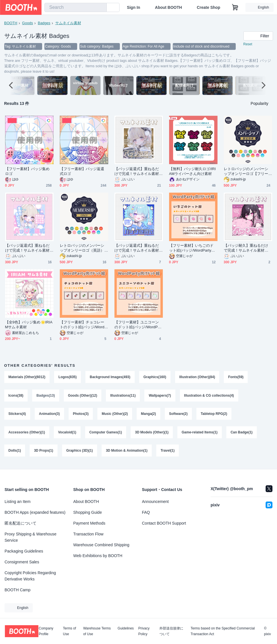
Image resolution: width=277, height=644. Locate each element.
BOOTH (11, 23)
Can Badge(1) (242, 434)
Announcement (155, 502)
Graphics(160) (155, 377)
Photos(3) (81, 415)
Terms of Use (69, 631)
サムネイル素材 (68, 23)
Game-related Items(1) (200, 434)
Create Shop (208, 7)
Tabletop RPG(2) (214, 415)
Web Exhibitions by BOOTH (98, 556)
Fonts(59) (236, 377)
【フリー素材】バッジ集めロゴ (27, 172)
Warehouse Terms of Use (97, 631)
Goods (28, 23)
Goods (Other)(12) (83, 396)
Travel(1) (168, 453)
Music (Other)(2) (115, 415)
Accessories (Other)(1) (27, 434)
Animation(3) (49, 415)
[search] (101, 8)
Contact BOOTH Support (164, 523)
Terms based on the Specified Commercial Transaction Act (222, 631)
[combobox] (76, 7)
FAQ (146, 512)
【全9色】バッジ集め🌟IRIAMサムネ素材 (29, 325)
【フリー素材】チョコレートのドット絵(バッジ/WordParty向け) (83, 325)
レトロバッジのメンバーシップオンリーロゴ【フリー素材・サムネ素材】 (246, 172)
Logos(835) (68, 377)
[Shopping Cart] (235, 7)
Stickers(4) (17, 415)
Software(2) (178, 415)
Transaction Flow (88, 534)
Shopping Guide (87, 512)
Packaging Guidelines (24, 551)
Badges (44, 23)
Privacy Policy (144, 631)
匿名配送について (20, 523)
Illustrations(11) (123, 396)
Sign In (134, 7)
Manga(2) (149, 415)
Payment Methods (89, 523)
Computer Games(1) (106, 434)
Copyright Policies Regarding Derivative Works (30, 576)
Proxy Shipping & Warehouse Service (30, 537)
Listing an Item (18, 502)
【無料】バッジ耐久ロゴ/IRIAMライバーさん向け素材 (192, 172)
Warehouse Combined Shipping (101, 545)
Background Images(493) (110, 377)
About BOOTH (168, 7)
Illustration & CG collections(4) (209, 396)
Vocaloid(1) (67, 434)
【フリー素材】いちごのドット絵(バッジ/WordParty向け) (192, 248)
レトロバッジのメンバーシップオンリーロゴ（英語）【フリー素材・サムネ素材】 (82, 248)
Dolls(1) (15, 453)
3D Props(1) (44, 453)
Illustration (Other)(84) (197, 377)
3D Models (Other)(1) (152, 434)
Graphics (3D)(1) (80, 453)
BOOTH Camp (18, 590)
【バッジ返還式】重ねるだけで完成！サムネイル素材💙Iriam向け (137, 172)
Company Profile (46, 631)
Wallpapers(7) (160, 396)
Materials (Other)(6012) (27, 377)
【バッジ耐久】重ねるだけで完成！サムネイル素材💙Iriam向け (248, 248)
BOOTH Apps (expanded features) (35, 512)
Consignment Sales (22, 562)
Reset (248, 44)
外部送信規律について (171, 631)
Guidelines (126, 628)
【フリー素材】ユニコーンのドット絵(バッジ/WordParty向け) (138, 325)
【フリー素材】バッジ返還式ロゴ (82, 172)
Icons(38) (16, 396)
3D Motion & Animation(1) (127, 453)
